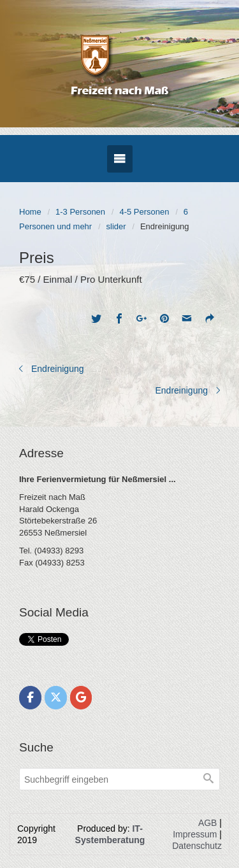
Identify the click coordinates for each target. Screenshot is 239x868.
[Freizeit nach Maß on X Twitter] (56, 698)
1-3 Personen (80, 212)
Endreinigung (58, 369)
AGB (208, 823)
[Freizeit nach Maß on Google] (81, 698)
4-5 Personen (144, 212)
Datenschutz (197, 846)
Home (30, 212)
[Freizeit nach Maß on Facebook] (30, 698)
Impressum (195, 834)
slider (116, 226)
